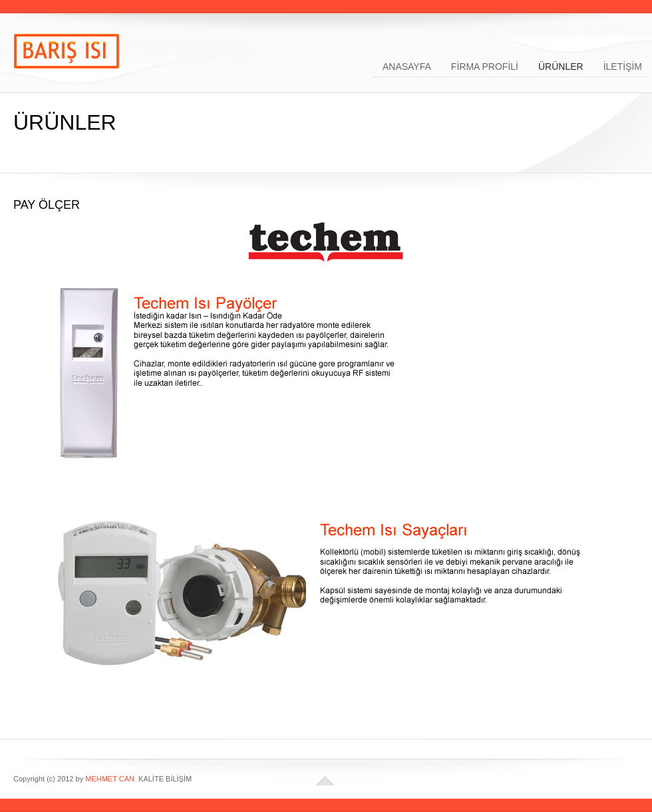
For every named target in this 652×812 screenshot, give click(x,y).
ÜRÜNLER (561, 66)
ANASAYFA (407, 66)
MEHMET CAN (110, 779)
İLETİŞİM (623, 66)
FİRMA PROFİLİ (485, 66)
